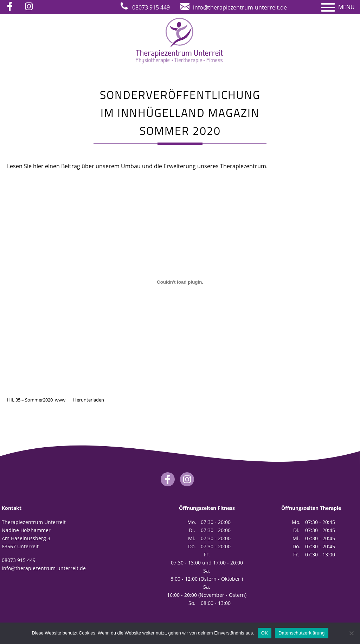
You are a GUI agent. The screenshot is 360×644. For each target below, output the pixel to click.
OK (265, 633)
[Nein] (351, 633)
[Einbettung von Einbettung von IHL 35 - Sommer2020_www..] (180, 282)
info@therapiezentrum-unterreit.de (44, 568)
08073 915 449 (19, 560)
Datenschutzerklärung (301, 633)
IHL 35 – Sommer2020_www (36, 400)
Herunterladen (89, 400)
